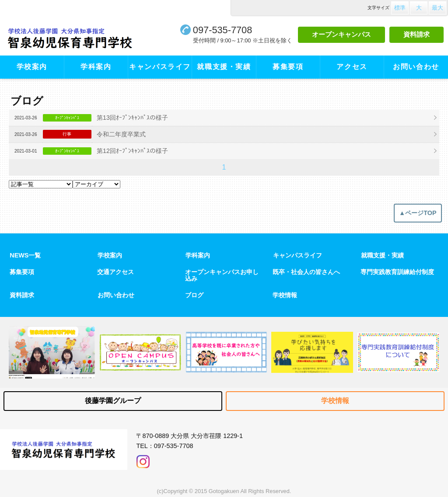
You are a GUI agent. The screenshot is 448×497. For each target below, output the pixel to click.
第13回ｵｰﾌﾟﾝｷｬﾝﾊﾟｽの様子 (132, 118)
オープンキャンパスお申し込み (222, 275)
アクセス (352, 67)
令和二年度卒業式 (121, 134)
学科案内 (96, 67)
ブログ (194, 295)
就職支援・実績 (224, 67)
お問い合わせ (416, 67)
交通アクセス (115, 272)
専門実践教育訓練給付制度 (397, 272)
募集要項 (288, 67)
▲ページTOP (418, 213)
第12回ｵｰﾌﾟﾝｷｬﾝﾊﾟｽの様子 (132, 151)
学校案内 (32, 67)
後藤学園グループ (113, 401)
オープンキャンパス (341, 34)
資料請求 (416, 34)
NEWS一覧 (25, 255)
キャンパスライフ (160, 67)
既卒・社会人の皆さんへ (306, 272)
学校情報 (285, 295)
